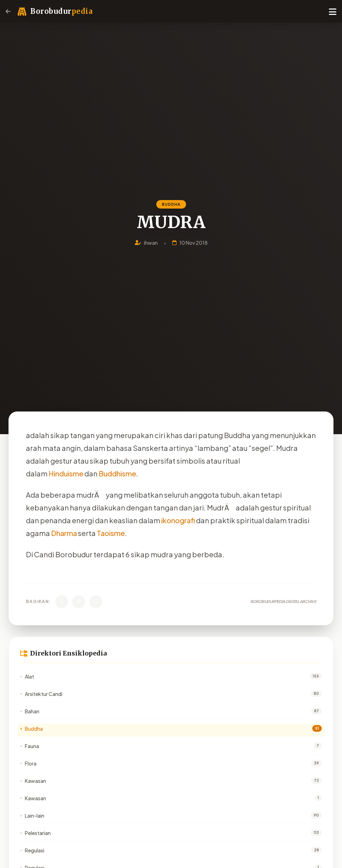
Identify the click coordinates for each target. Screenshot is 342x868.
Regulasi (32, 850)
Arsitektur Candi (41, 694)
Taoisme (111, 533)
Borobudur (61, 11)
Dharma (64, 533)
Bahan (30, 711)
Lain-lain (32, 816)
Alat (27, 676)
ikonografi (178, 520)
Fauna (30, 746)
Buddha (32, 729)
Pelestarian (35, 833)
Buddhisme (117, 473)
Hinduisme (66, 473)
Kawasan (33, 781)
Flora (28, 763)
